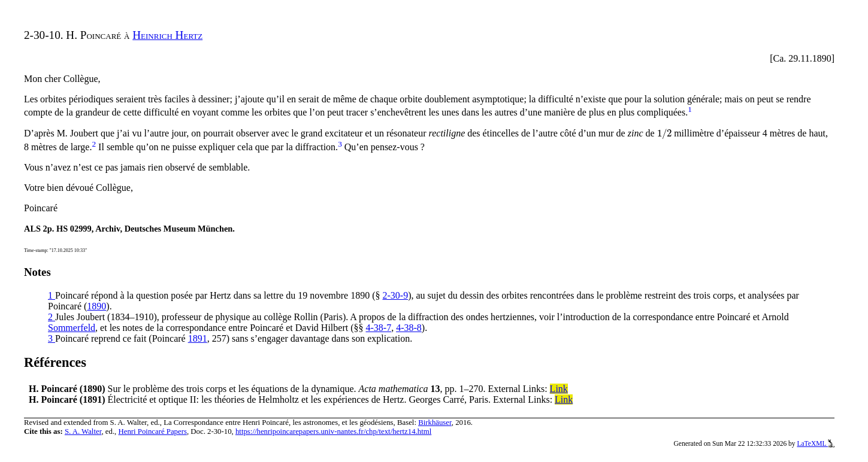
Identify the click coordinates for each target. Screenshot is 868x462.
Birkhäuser (435, 423)
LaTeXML (816, 443)
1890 (96, 306)
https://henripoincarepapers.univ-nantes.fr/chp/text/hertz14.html (333, 431)
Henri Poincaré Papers (152, 431)
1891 (198, 338)
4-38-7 (378, 328)
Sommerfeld (72, 328)
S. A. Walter (83, 431)
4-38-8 (409, 328)
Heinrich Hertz (167, 35)
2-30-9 (396, 295)
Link (559, 389)
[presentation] (665, 133)
